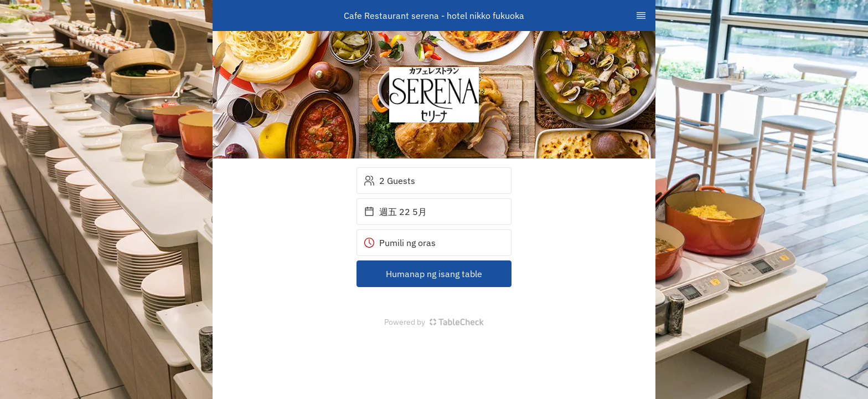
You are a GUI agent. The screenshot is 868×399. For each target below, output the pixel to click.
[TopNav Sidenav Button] (641, 16)
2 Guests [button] (389, 181)
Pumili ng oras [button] (400, 243)
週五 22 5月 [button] (395, 212)
